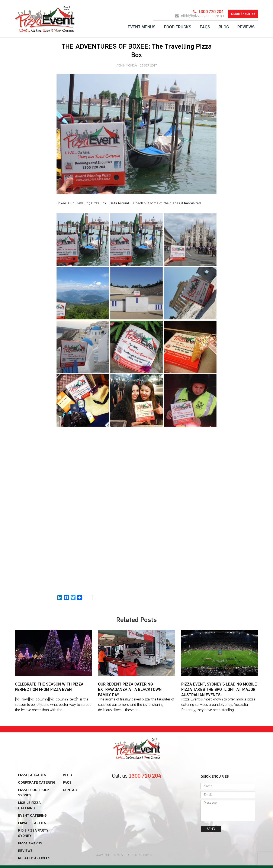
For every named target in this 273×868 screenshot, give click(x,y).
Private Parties (32, 823)
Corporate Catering (37, 782)
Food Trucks (178, 27)
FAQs (205, 27)
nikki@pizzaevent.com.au (202, 16)
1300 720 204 (211, 12)
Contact (71, 790)
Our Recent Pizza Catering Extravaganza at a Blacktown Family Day (130, 689)
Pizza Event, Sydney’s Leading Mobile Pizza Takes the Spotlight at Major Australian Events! (219, 689)
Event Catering (32, 815)
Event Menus (142, 27)
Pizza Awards (30, 843)
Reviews (246, 27)
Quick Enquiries (243, 14)
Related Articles (34, 858)
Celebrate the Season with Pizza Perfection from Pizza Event (49, 687)
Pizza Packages (32, 775)
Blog (224, 27)
